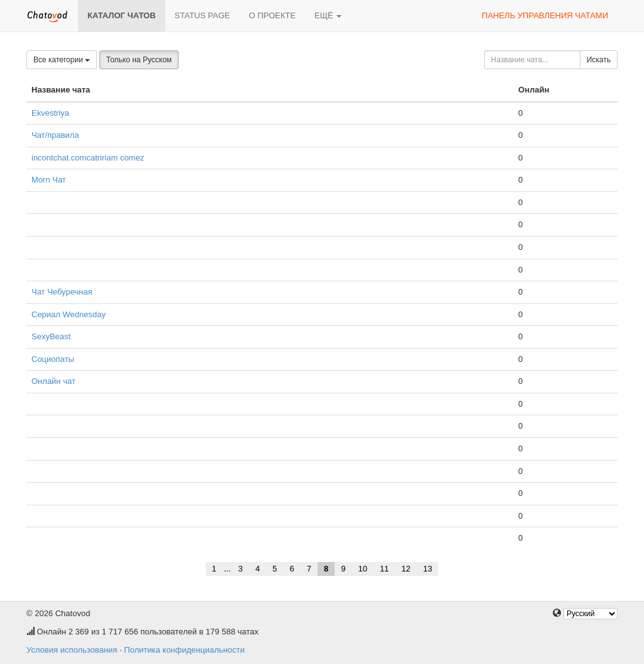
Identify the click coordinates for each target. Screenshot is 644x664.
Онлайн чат (53, 381)
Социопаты (53, 359)
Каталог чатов (122, 15)
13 (428, 569)
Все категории (62, 60)
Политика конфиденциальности (184, 650)
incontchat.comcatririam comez (88, 158)
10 (362, 569)
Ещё (328, 15)
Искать (599, 60)
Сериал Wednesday (69, 314)
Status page (203, 15)
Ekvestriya (50, 113)
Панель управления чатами (545, 15)
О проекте (272, 15)
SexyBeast (51, 336)
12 (406, 569)
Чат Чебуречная (62, 292)
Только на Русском (139, 60)
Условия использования (72, 650)
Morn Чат (49, 180)
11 (384, 569)
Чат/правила (55, 135)
